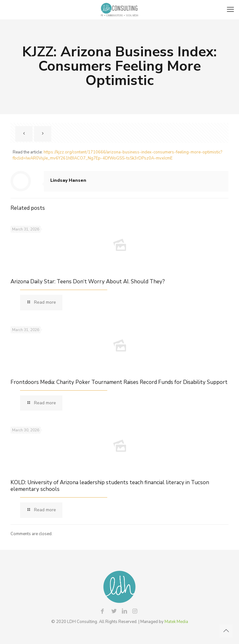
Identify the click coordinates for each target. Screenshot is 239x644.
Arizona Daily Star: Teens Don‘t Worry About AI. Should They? (88, 282)
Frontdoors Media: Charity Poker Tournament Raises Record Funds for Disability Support (119, 382)
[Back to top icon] (226, 631)
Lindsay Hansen (68, 180)
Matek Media (176, 622)
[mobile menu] (230, 10)
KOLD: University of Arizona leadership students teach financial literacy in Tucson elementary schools (110, 486)
